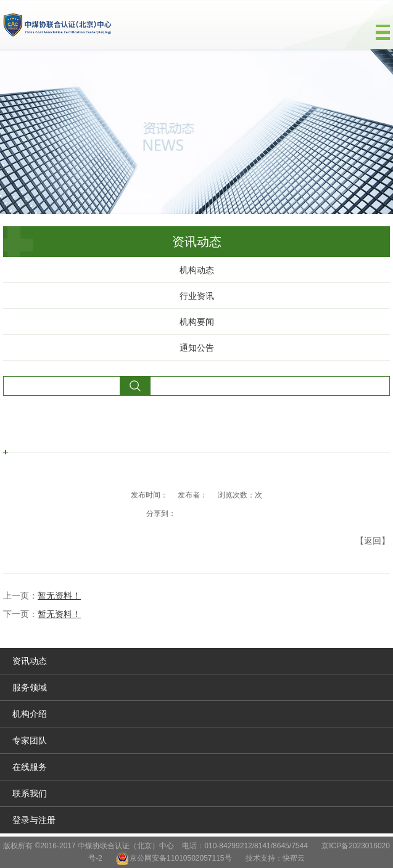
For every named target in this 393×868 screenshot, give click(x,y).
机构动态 (197, 270)
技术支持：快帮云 (275, 858)
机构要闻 (197, 322)
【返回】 (373, 541)
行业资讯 (197, 296)
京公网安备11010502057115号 (180, 858)
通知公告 (197, 348)
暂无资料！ (59, 596)
